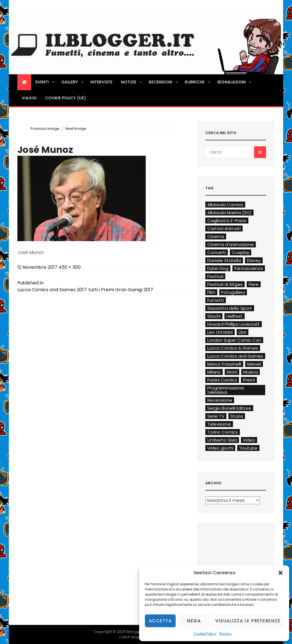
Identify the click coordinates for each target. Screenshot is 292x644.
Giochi (214, 316)
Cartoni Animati (224, 228)
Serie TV (216, 416)
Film (211, 292)
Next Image (76, 129)
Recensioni (164, 82)
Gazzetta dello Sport (230, 308)
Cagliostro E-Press (227, 221)
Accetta (160, 621)
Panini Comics (222, 380)
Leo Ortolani (220, 332)
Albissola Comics (225, 205)
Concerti (217, 252)
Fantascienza (249, 268)
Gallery (73, 82)
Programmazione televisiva (226, 390)
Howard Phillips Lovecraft (234, 324)
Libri (243, 332)
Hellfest (235, 316)
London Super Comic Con (234, 340)
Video (249, 440)
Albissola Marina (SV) (229, 213)
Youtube (248, 448)
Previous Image (45, 129)
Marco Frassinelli (224, 364)
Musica (251, 372)
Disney (254, 260)
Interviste (101, 82)
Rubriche (198, 82)
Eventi (45, 82)
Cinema (216, 236)
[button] (281, 573)
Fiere (254, 284)
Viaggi (29, 98)
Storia (237, 416)
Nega (194, 621)
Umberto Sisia (222, 440)
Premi (249, 380)
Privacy (226, 634)
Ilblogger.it (136, 632)
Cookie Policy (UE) (65, 98)
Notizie (132, 82)
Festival (215, 276)
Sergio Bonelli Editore (229, 408)
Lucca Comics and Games (235, 356)
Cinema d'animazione (231, 244)
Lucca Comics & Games (233, 348)
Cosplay (241, 252)
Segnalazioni (235, 82)
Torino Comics (223, 432)
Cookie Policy (205, 634)
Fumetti (216, 300)
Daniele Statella (224, 260)
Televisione (219, 424)
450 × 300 (70, 267)
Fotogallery (233, 292)
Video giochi (220, 448)
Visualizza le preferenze (248, 621)
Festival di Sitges (225, 284)
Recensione (220, 400)
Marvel (254, 364)
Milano (214, 372)
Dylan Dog (218, 268)
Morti (232, 372)
